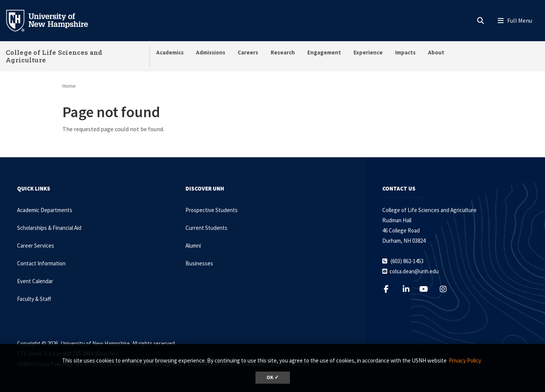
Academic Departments (45, 210)
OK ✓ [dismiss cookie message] (273, 377)
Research (283, 52)
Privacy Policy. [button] (465, 360)
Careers (248, 52)
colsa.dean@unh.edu (414, 271)
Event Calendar (35, 281)
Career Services (36, 246)
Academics (170, 52)
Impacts (405, 52)
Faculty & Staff (34, 299)
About (436, 52)
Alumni (193, 246)
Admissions (211, 52)
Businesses (199, 263)
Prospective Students (212, 210)
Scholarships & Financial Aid (49, 228)
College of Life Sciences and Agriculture (54, 56)
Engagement (324, 52)
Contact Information (41, 263)
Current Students (206, 228)
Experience (368, 52)
